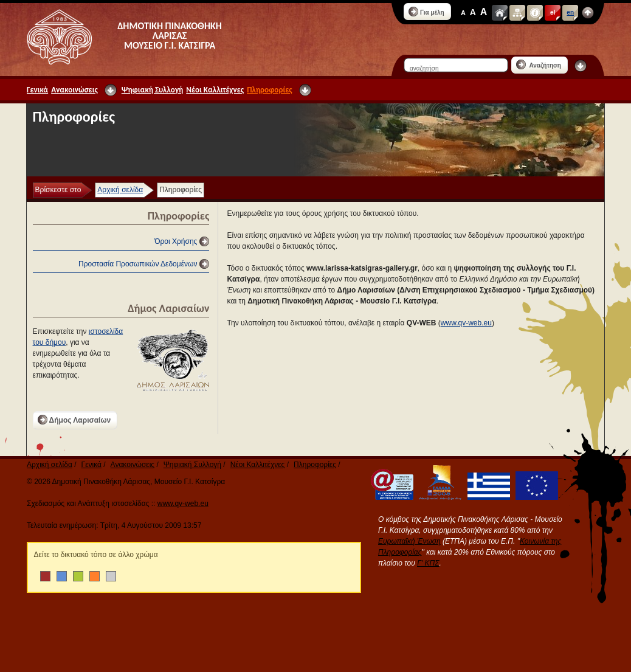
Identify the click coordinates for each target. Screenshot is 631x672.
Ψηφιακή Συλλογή (152, 90)
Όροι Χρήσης (176, 241)
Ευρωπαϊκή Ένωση (409, 541)
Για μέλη (426, 12)
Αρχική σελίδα (120, 190)
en (570, 12)
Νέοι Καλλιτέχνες (215, 90)
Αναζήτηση (539, 64)
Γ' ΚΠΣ (428, 563)
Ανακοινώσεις (74, 90)
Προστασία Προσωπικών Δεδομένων (138, 264)
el (553, 12)
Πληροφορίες (269, 90)
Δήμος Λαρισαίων (74, 420)
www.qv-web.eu (466, 323)
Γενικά (37, 90)
